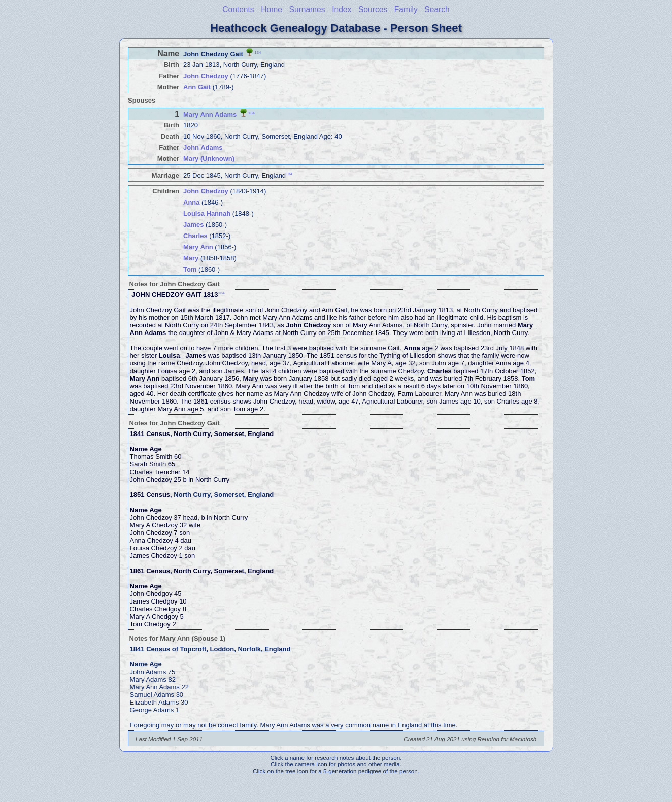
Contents (238, 9)
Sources (373, 9)
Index (342, 9)
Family (406, 9)
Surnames (307, 9)
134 (258, 52)
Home (272, 9)
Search (437, 9)
